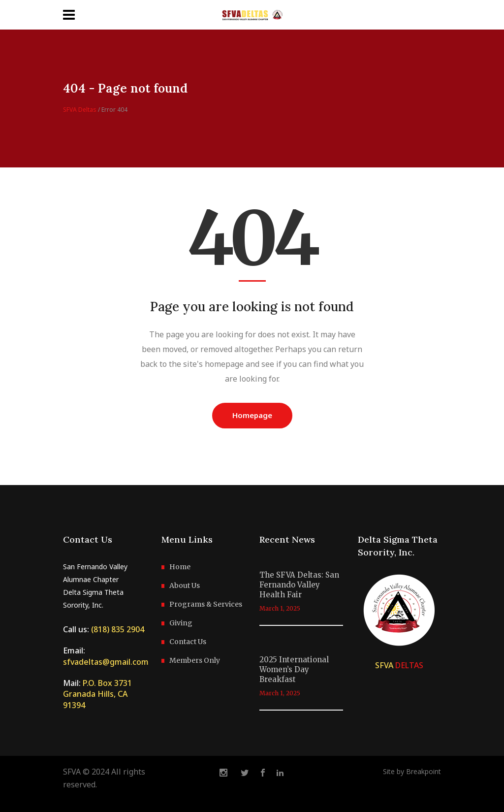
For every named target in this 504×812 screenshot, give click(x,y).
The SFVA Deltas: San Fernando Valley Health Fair (299, 585)
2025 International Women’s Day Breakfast (294, 669)
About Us (185, 585)
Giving (181, 623)
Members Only (195, 660)
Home (180, 567)
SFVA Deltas (80, 110)
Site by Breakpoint (412, 771)
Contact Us (188, 642)
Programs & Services (206, 604)
